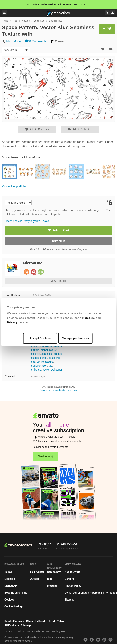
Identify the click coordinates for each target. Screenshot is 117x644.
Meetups (52, 586)
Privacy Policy (73, 586)
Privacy (12, 322)
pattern (35, 350)
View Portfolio (58, 281)
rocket (53, 350)
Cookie (90, 318)
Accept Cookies (40, 338)
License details (14, 221)
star (33, 362)
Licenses (10, 579)
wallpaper (57, 370)
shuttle (58, 354)
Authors (35, 579)
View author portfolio (14, 186)
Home (5, 21)
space (44, 358)
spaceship (54, 358)
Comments (36, 41)
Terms (8, 572)
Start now (79, 4)
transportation (39, 366)
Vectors (26, 21)
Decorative (39, 21)
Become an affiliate (16, 593)
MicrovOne (13, 41)
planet (44, 350)
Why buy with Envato (37, 221)
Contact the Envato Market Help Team (59, 390)
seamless (47, 354)
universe (36, 370)
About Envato (73, 572)
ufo (50, 366)
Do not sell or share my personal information (91, 593)
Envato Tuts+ (56, 621)
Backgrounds (56, 21)
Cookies (9, 600)
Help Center (37, 572)
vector (46, 370)
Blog (50, 579)
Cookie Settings (14, 607)
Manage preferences (75, 338)
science (36, 354)
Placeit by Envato (36, 621)
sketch (35, 358)
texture (49, 362)
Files (15, 21)
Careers (69, 579)
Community (54, 572)
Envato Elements (14, 621)
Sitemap (70, 600)
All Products (12, 625)
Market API (11, 586)
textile (40, 362)
